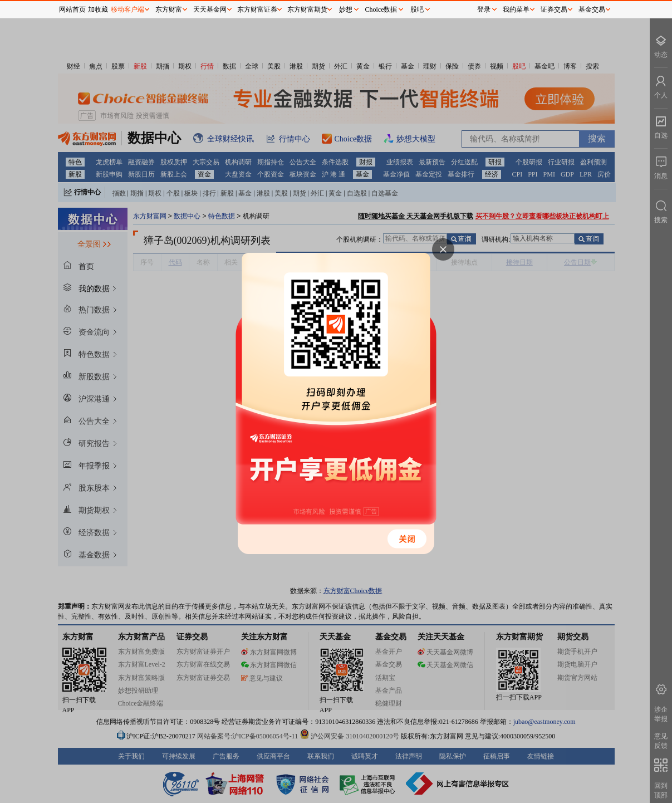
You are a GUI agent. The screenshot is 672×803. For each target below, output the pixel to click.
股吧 (417, 9)
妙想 (346, 9)
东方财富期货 (307, 9)
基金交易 (592, 9)
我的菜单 (516, 9)
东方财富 (169, 9)
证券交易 (554, 9)
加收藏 (98, 9)
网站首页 (72, 9)
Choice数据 (381, 9)
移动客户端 (127, 9)
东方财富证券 (257, 9)
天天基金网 (210, 9)
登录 (484, 9)
